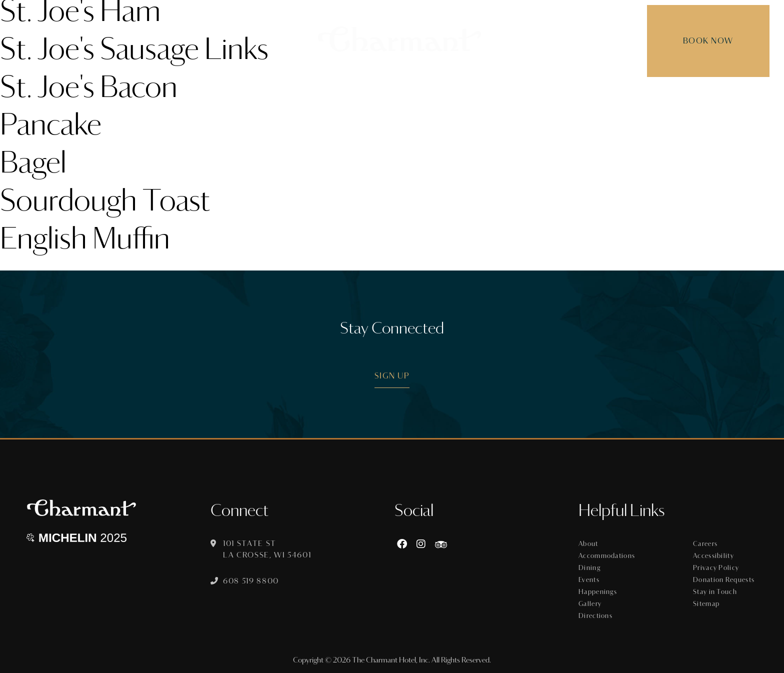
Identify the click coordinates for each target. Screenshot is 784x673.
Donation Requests (724, 580)
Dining (589, 568)
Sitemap (706, 604)
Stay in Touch (715, 592)
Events (589, 580)
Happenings (598, 592)
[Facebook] (402, 544)
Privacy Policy (716, 568)
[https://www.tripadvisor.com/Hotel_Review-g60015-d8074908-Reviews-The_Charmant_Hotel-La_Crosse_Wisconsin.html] (441, 544)
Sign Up (392, 376)
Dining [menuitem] (356, 93)
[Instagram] (421, 544)
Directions (595, 616)
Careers (705, 544)
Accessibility (713, 556)
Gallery (590, 604)
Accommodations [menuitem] (285, 93)
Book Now (703, 41)
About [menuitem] (213, 93)
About (588, 544)
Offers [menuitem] (448, 93)
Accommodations (607, 556)
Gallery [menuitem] (567, 93)
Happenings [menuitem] (506, 93)
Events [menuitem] (402, 93)
